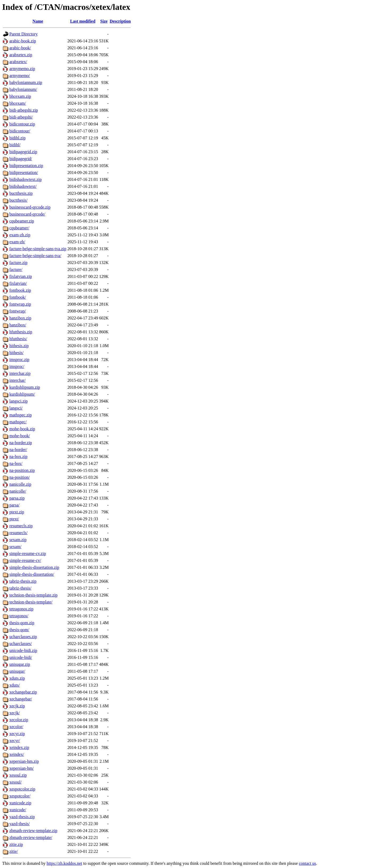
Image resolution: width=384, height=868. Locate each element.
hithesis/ (16, 353)
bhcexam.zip (20, 96)
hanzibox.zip (20, 318)
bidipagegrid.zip (23, 152)
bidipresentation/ (24, 173)
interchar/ (17, 380)
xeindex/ (17, 754)
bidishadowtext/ (23, 186)
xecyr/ (15, 741)
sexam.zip (18, 540)
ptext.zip (17, 512)
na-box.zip (18, 457)
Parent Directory (23, 34)
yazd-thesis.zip (22, 817)
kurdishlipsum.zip (25, 387)
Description (120, 21)
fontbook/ (18, 297)
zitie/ (14, 851)
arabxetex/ (18, 62)
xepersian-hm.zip (24, 761)
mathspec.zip (21, 415)
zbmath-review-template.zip (33, 831)
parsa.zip (17, 498)
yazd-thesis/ (19, 824)
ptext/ (14, 519)
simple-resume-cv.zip (28, 553)
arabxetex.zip (21, 55)
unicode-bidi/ (21, 657)
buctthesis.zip (21, 193)
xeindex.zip (19, 747)
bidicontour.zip (22, 124)
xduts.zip (17, 678)
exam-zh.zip (20, 235)
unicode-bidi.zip (23, 650)
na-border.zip (21, 443)
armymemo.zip (22, 69)
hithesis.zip (19, 346)
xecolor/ (16, 727)
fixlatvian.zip (21, 276)
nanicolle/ (18, 491)
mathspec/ (18, 422)
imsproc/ (17, 366)
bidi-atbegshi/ (21, 117)
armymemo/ (20, 76)
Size (104, 21)
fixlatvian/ (18, 283)
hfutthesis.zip (21, 332)
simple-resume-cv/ (25, 560)
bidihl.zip (17, 138)
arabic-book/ (20, 48)
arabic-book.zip (23, 41)
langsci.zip (19, 401)
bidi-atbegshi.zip (24, 110)
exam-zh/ (17, 242)
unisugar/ (17, 671)
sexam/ (15, 547)
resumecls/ (18, 533)
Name (38, 21)
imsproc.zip (19, 360)
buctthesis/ (18, 200)
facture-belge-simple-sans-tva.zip (38, 249)
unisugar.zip (20, 664)
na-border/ (18, 450)
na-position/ (19, 477)
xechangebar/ (21, 699)
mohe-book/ (20, 436)
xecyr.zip (17, 734)
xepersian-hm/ (22, 768)
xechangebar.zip (23, 692)
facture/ (16, 269)
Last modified (83, 21)
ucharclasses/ (21, 644)
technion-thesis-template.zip (33, 595)
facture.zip (18, 263)
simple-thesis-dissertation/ (32, 574)
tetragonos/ (19, 616)
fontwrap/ (18, 311)
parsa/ (14, 505)
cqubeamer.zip (22, 221)
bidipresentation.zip (26, 166)
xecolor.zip (19, 720)
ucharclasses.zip (23, 637)
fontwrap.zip (20, 304)
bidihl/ (15, 145)
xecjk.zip (17, 706)
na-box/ (16, 463)
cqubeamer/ (19, 228)
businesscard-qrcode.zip (30, 207)
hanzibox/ (18, 325)
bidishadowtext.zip (25, 179)
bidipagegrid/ (21, 159)
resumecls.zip (21, 526)
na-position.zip (22, 470)
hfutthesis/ (18, 339)
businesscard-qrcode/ (27, 214)
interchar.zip (20, 373)
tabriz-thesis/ (20, 588)
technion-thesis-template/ (31, 602)
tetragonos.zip (21, 609)
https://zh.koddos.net (64, 863)
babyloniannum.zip (26, 82)
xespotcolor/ (20, 796)
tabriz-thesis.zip (23, 581)
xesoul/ (15, 782)
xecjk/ (15, 713)
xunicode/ (18, 810)
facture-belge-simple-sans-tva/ (35, 256)
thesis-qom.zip (22, 623)
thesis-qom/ (19, 630)
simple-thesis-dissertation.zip (34, 567)
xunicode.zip (20, 803)
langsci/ (16, 408)
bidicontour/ (20, 131)
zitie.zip (16, 844)
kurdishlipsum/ (22, 394)
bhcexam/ (18, 103)
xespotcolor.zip (22, 789)
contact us (307, 863)
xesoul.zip (18, 775)
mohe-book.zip (22, 429)
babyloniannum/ (23, 89)
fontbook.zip (20, 290)
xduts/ (15, 685)
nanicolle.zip (20, 484)
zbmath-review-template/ (31, 837)
